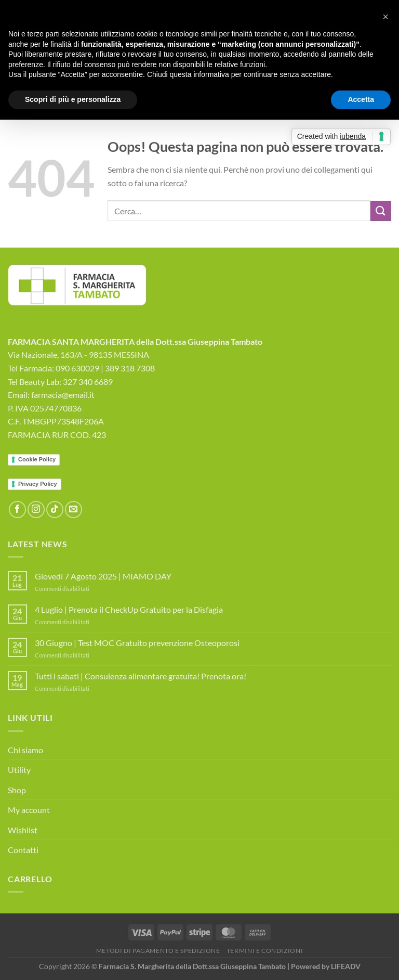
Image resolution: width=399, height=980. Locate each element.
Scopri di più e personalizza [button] (73, 99)
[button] (385, 17)
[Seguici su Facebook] (17, 510)
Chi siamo (25, 750)
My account (29, 810)
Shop (17, 790)
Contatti (23, 850)
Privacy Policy (38, 484)
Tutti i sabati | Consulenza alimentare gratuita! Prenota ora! (141, 676)
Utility (19, 770)
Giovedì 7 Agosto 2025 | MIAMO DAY (103, 576)
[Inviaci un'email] (74, 510)
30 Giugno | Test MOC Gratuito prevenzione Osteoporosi (137, 643)
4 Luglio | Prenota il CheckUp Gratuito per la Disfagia (129, 609)
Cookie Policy (37, 459)
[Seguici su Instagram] (36, 510)
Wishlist (23, 830)
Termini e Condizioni (265, 951)
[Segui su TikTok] (55, 510)
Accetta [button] (361, 99)
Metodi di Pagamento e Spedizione (158, 951)
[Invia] (381, 211)
